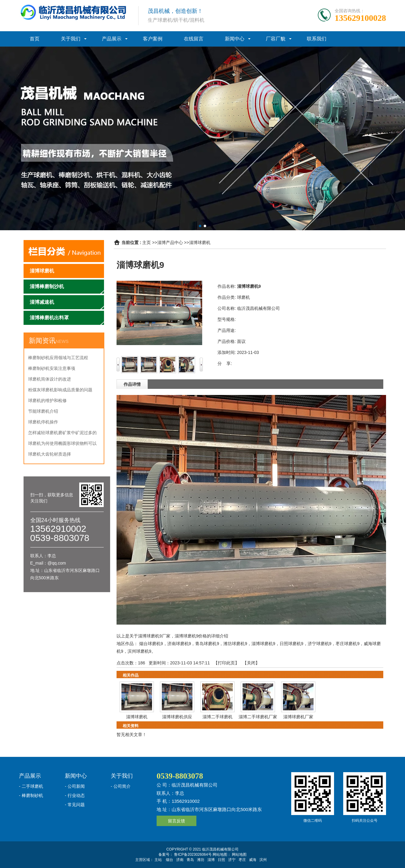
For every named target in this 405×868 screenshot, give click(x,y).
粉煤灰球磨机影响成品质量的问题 (60, 390)
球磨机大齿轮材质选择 (50, 454)
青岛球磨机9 (207, 644)
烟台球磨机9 (151, 644)
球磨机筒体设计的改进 (50, 379)
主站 (158, 860)
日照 (221, 860)
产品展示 (112, 39)
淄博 (211, 860)
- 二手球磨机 (31, 786)
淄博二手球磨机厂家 (258, 717)
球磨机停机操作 (43, 422)
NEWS (62, 341)
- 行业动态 (75, 795)
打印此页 (226, 663)
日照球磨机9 (292, 644)
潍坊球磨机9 (235, 644)
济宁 (232, 860)
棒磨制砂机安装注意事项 (52, 368)
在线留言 (194, 39)
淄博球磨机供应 (177, 717)
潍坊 (201, 860)
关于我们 (71, 39)
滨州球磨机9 (139, 651)
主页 (147, 242)
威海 (253, 860)
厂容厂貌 (276, 39)
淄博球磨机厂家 (298, 717)
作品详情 (132, 384)
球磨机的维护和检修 (47, 400)
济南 (180, 860)
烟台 (169, 860)
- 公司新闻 (75, 786)
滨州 (263, 860)
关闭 (251, 663)
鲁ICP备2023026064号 (192, 855)
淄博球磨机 (200, 242)
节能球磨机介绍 (43, 411)
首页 (35, 39)
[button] (200, 226)
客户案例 (153, 39)
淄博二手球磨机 (217, 717)
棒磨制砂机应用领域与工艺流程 (58, 358)
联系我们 (317, 39)
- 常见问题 (75, 805)
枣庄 (242, 860)
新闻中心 (235, 39)
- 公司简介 (121, 786)
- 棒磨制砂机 (31, 795)
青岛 (190, 860)
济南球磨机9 (179, 644)
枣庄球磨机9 (347, 644)
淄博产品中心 (170, 242)
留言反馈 (176, 821)
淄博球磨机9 (263, 644)
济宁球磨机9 (320, 644)
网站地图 (239, 855)
